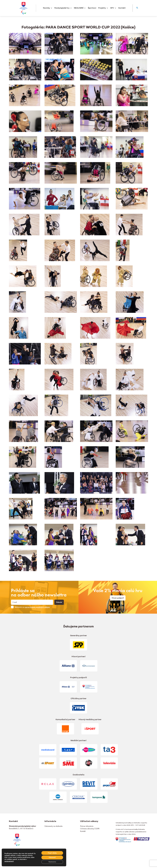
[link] (17, 840)
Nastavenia (52, 862)
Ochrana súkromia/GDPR (90, 829)
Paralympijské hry (63, 8)
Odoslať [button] (59, 602)
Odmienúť (52, 857)
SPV (113, 8)
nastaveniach (9, 861)
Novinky (48, 8)
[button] (137, 8)
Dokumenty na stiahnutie (54, 826)
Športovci (92, 8)
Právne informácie (87, 826)
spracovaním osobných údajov (37, 607)
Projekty (103, 8)
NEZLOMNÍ (80, 8)
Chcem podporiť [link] (118, 598)
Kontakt (122, 8)
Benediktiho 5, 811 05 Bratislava (21, 828)
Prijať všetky (52, 853)
